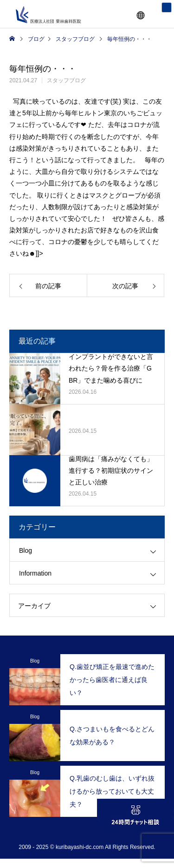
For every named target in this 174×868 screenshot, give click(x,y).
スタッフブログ (66, 80)
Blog (26, 550)
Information (35, 573)
